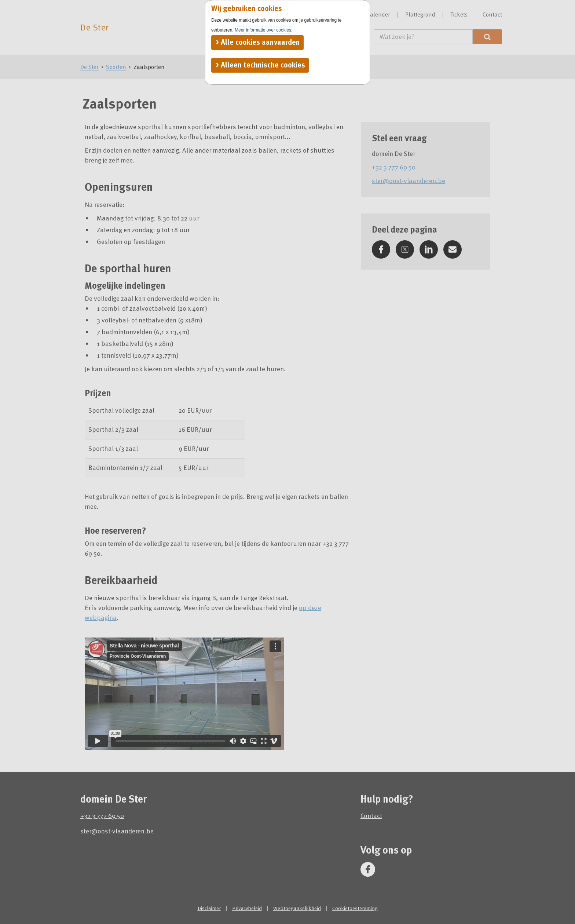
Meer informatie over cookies (263, 30)
